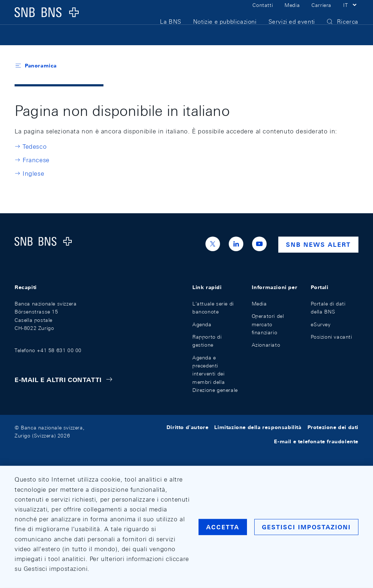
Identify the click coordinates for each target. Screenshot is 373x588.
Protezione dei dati (333, 428)
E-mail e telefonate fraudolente (316, 441)
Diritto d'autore (188, 428)
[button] (351, 14)
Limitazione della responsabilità (258, 428)
